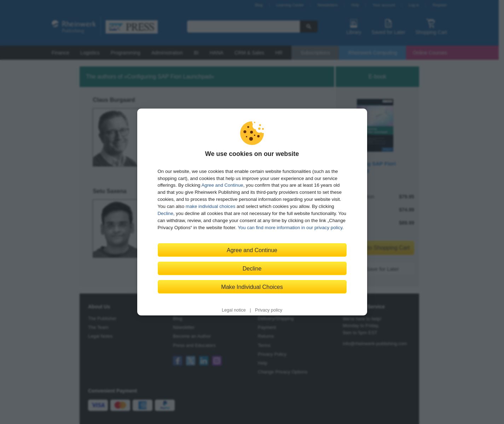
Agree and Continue (222, 185)
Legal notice (234, 310)
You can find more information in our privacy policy (290, 228)
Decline (166, 213)
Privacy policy (269, 310)
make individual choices (210, 206)
